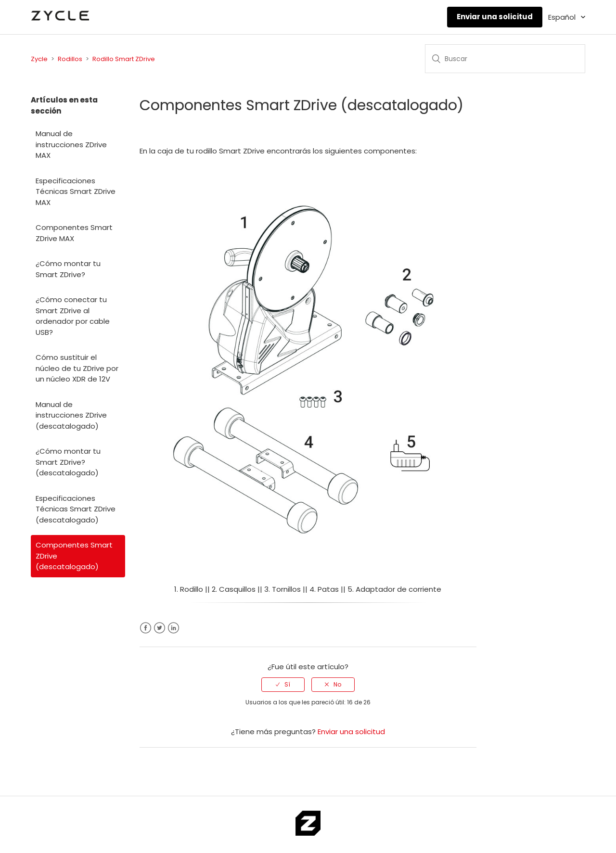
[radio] (283, 685)
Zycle (39, 59)
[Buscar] (505, 59)
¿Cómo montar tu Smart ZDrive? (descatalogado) (68, 462)
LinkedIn (173, 628)
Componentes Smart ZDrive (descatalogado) (74, 556)
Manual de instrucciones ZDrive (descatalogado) (71, 415)
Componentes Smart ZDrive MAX (74, 233)
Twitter (160, 628)
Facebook (146, 628)
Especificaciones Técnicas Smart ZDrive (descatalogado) (76, 509)
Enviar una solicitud (495, 17)
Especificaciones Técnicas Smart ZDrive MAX (76, 191)
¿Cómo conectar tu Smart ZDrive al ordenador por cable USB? (73, 316)
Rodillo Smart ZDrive (124, 59)
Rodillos (70, 59)
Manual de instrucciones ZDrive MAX (71, 144)
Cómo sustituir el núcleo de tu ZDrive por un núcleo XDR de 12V (77, 368)
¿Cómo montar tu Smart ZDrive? (68, 269)
